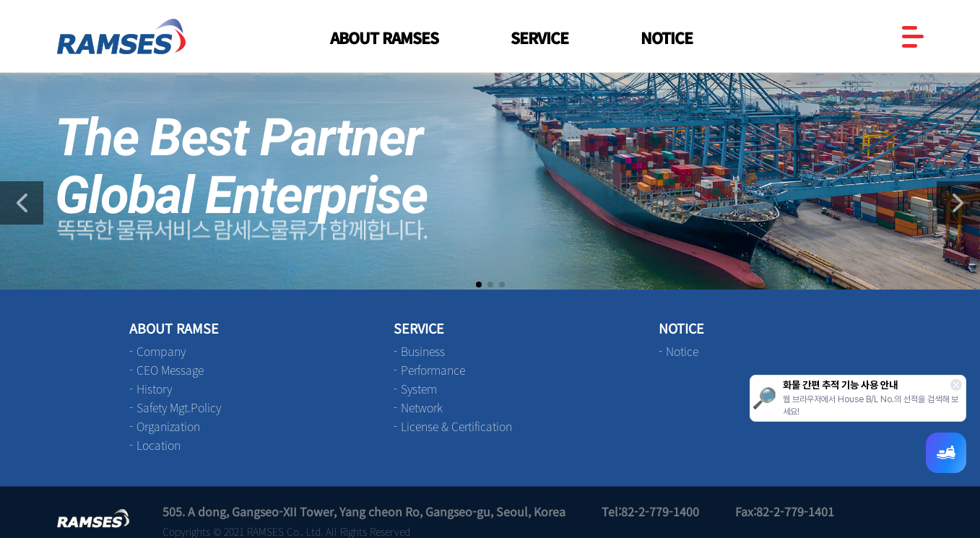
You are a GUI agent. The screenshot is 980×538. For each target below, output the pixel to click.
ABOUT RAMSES (384, 38)
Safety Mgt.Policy (179, 407)
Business (423, 351)
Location (159, 445)
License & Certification (456, 426)
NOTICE (667, 38)
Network (422, 407)
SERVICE (539, 38)
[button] (958, 203)
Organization (168, 426)
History (154, 389)
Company (161, 351)
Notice (682, 351)
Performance (433, 370)
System (419, 389)
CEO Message (170, 370)
